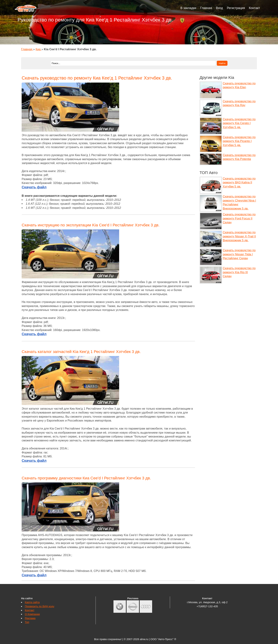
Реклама (30, 618)
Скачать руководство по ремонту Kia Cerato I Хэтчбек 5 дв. (239, 123)
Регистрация (236, 8)
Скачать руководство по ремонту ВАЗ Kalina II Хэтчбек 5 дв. (239, 183)
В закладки (188, 8)
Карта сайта (32, 602)
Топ (27, 622)
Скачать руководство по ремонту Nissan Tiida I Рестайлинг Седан (239, 254)
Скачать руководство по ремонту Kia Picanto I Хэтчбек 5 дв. (239, 141)
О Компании (32, 614)
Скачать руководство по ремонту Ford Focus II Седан (239, 218)
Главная (206, 8)
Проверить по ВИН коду (40, 606)
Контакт (255, 8)
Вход (219, 8)
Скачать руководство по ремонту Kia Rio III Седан (239, 272)
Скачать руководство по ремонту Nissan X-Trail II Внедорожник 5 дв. (239, 236)
